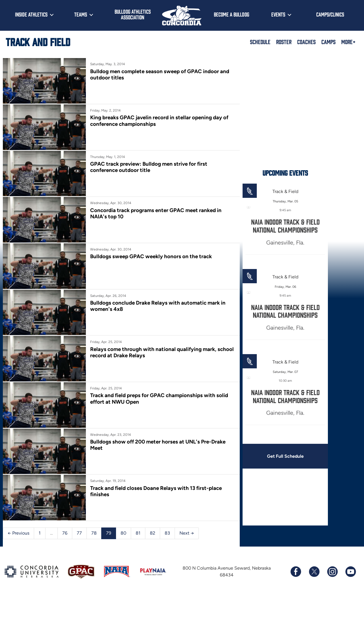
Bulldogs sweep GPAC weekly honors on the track (150, 253)
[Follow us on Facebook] (296, 564)
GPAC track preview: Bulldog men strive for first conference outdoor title (147, 166)
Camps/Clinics (330, 14)
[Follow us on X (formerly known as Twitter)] (314, 564)
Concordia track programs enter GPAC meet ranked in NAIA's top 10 (154, 211)
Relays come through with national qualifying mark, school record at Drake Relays (152, 347)
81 (138, 525)
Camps (328, 42)
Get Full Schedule (281, 456)
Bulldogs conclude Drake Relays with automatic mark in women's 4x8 (156, 302)
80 (123, 525)
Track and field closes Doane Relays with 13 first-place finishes (155, 484)
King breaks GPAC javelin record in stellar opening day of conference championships (158, 120)
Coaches (306, 42)
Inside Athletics (31, 14)
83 (167, 525)
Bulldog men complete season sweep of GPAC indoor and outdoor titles (158, 74)
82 (153, 525)
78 (94, 525)
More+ (348, 42)
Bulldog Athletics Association (133, 14)
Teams (81, 14)
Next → (187, 525)
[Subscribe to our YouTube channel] (350, 564)
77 (79, 525)
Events (278, 14)
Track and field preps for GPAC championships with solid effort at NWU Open (158, 393)
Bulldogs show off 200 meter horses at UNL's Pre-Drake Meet (156, 439)
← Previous (18, 525)
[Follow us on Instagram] (332, 564)
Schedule (260, 42)
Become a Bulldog (231, 14)
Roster (284, 42)
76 (65, 525)
